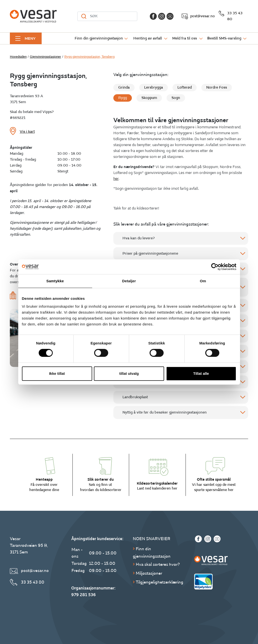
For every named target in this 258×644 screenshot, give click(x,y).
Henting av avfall (148, 38)
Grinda (124, 87)
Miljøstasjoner (149, 573)
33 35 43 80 (235, 16)
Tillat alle (201, 373)
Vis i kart (27, 132)
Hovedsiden (18, 57)
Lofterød (185, 87)
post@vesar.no (203, 16)
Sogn (176, 98)
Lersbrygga (154, 87)
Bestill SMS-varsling (224, 38)
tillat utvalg (129, 373)
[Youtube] (170, 16)
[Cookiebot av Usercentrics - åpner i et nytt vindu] (215, 267)
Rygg (123, 98)
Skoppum (149, 98)
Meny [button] (30, 38)
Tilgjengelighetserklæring (160, 582)
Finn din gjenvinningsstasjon (99, 38)
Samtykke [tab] (55, 281)
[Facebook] (153, 16)
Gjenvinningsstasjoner (45, 57)
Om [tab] (203, 281)
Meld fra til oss (185, 38)
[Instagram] (162, 16)
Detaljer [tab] (129, 281)
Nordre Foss (217, 87)
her (116, 179)
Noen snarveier (152, 539)
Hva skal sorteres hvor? (158, 564)
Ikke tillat (57, 373)
